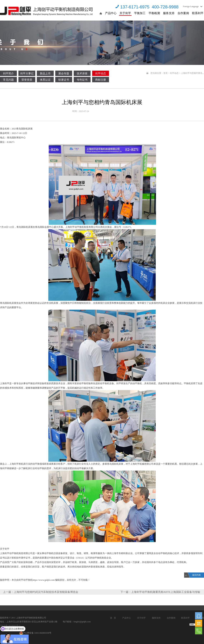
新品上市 (45, 73)
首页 (166, 73)
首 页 (113, 618)
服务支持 (169, 13)
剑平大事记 (27, 73)
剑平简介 (8, 73)
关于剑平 (125, 13)
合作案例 (183, 13)
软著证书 (64, 80)
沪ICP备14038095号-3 (10, 626)
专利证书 (82, 80)
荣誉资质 (27, 80)
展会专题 (64, 73)
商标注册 (101, 80)
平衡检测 (154, 13)
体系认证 (45, 80)
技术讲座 (82, 73)
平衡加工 (140, 13)
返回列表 (196, 575)
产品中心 (111, 13)
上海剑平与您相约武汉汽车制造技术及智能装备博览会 (46, 592)
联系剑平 (198, 13)
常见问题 (8, 80)
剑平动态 (101, 73)
